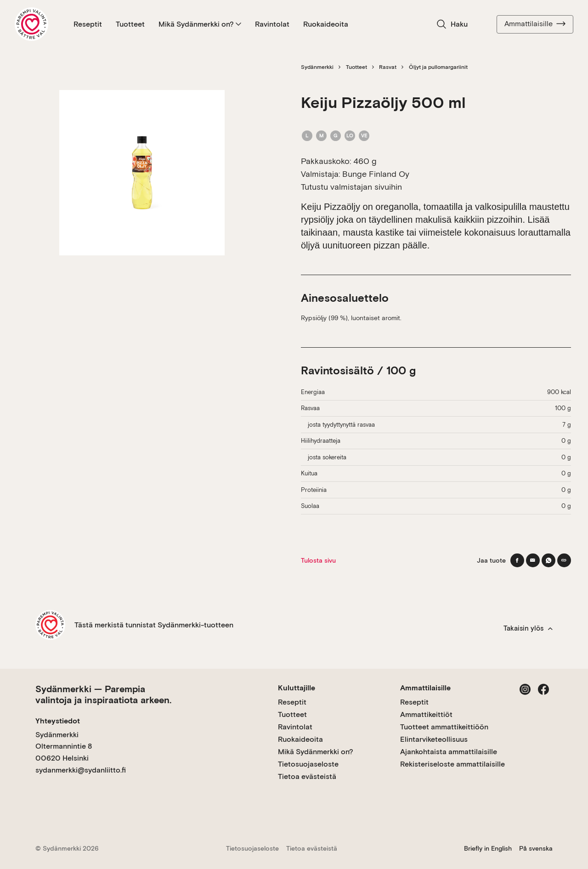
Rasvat (388, 67)
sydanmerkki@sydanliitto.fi (81, 770)
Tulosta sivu (318, 560)
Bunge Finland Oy (376, 174)
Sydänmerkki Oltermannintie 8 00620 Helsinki (64, 746)
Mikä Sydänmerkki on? (200, 24)
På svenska (536, 848)
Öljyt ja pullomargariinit (438, 67)
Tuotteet (130, 24)
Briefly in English (488, 848)
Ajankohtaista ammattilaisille (449, 752)
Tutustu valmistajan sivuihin (351, 187)
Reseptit (88, 24)
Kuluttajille (297, 688)
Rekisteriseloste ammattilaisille (452, 764)
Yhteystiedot (58, 721)
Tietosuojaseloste (308, 764)
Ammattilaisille (535, 24)
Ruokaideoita (326, 24)
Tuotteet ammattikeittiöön (444, 727)
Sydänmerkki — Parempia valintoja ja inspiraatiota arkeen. (103, 694)
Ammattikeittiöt (426, 714)
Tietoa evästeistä (307, 776)
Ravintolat (272, 24)
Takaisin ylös (528, 628)
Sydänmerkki (317, 67)
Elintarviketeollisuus (434, 739)
